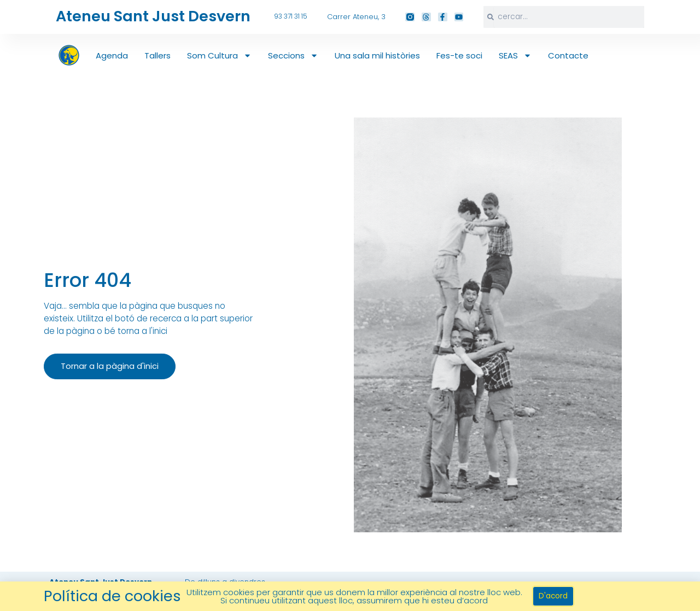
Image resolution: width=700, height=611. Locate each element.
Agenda (112, 55)
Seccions (293, 55)
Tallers (157, 55)
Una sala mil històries (377, 55)
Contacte (568, 55)
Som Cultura (219, 55)
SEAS (515, 55)
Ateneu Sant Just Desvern (150, 16)
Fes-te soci (459, 55)
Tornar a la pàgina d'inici (107, 369)
